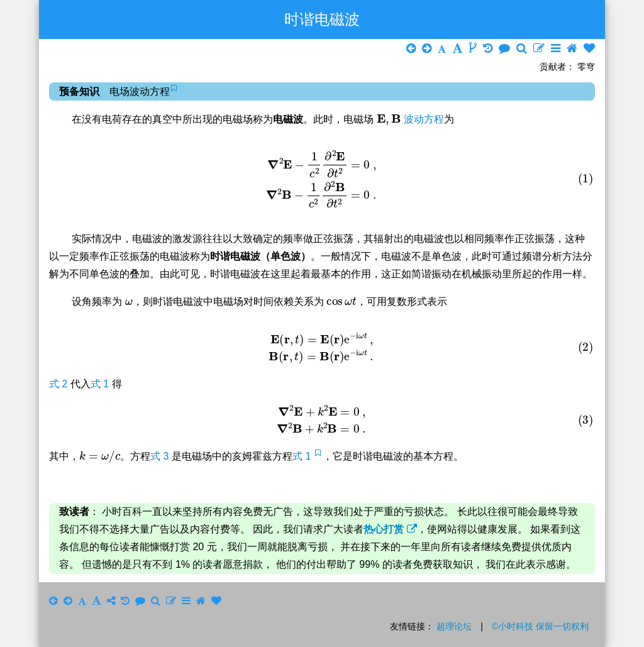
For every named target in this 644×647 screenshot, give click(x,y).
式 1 (101, 384)
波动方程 (424, 119)
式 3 (161, 456)
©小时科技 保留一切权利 (540, 626)
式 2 (60, 384)
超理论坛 (454, 626)
